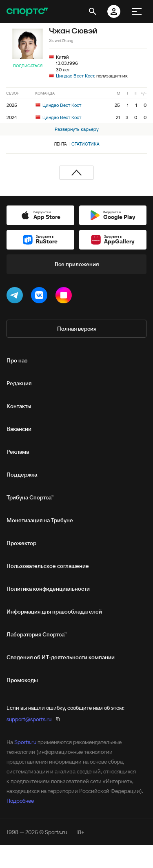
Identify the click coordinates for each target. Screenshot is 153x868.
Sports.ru (25, 742)
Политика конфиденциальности (48, 589)
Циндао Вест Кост (75, 76)
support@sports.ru (29, 719)
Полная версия (77, 329)
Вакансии (19, 429)
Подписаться (28, 66)
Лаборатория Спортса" (37, 634)
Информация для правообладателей (54, 612)
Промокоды (22, 680)
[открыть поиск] (93, 11)
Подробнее (20, 801)
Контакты (19, 406)
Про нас (17, 360)
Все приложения (77, 264)
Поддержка (22, 475)
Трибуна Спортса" (30, 497)
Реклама (18, 452)
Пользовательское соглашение (48, 566)
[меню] (137, 11)
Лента (60, 144)
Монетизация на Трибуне (40, 520)
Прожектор (21, 543)
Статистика (85, 144)
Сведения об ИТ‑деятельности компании (61, 657)
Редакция (19, 383)
